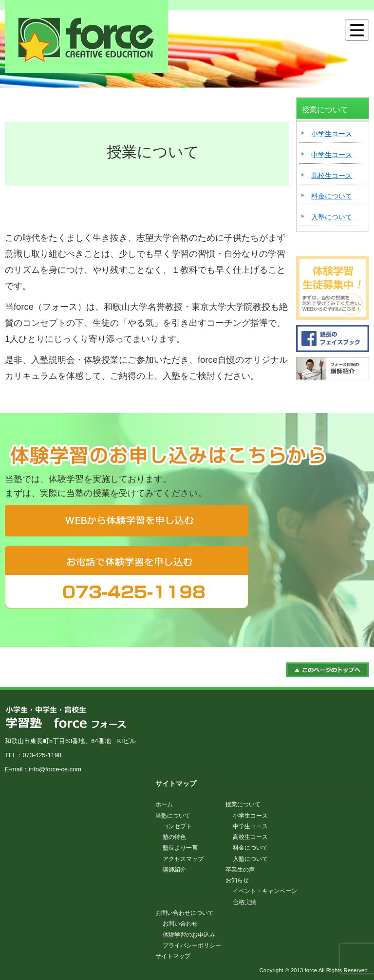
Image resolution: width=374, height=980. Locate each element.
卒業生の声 (240, 870)
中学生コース (332, 155)
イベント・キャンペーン (265, 891)
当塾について (173, 816)
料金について (332, 196)
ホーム (164, 804)
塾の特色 (174, 837)
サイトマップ (173, 956)
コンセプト (177, 826)
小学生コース (332, 134)
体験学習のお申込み (189, 935)
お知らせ (237, 880)
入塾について (332, 217)
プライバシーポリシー (192, 945)
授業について (243, 804)
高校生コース (332, 176)
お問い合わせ (180, 924)
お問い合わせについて (185, 913)
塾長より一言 (180, 848)
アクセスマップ (183, 859)
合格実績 (244, 902)
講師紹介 (174, 870)
